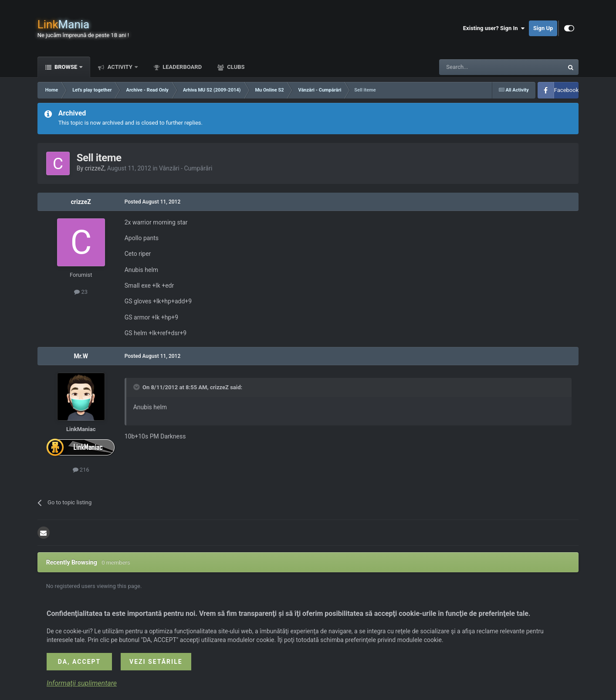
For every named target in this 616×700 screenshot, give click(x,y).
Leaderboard (181, 67)
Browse (66, 67)
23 (81, 292)
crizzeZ (95, 168)
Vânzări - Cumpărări (186, 168)
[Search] (481, 67)
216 (81, 470)
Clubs (235, 67)
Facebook (566, 90)
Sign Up (543, 28)
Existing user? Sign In (494, 28)
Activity (120, 67)
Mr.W (81, 356)
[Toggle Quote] (137, 387)
